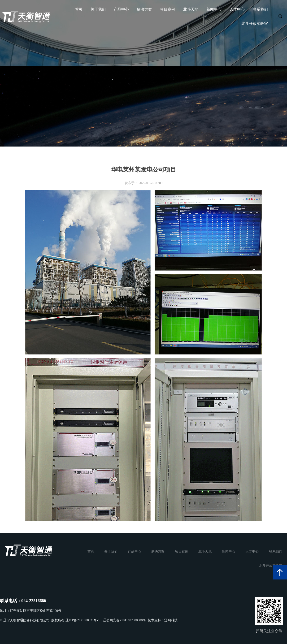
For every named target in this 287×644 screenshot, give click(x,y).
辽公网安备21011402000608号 (124, 620)
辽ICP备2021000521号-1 (83, 620)
